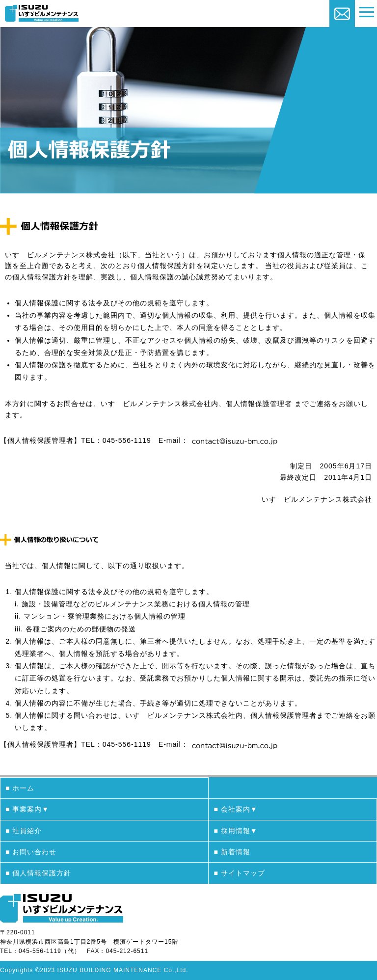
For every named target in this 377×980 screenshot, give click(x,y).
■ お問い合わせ (31, 852)
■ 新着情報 (232, 852)
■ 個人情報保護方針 (38, 873)
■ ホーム (20, 788)
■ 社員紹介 (24, 831)
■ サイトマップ (239, 873)
